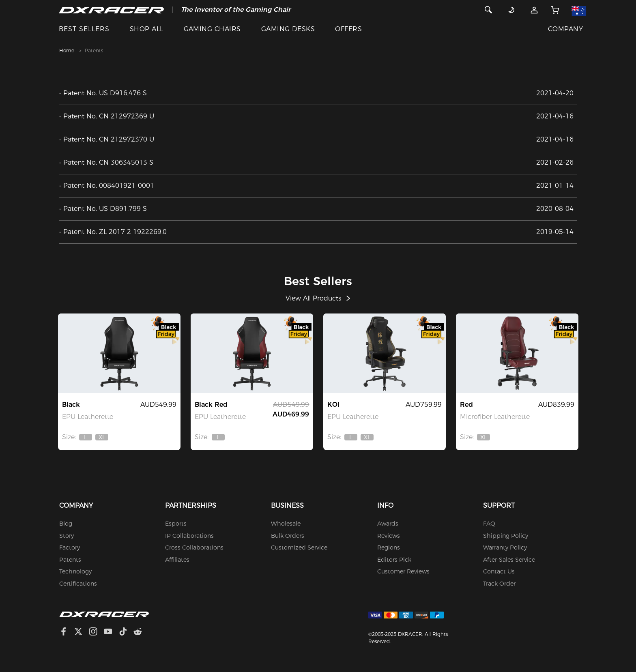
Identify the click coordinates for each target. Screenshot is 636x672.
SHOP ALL (147, 29)
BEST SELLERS (84, 29)
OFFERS (348, 29)
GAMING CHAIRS (212, 29)
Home (67, 50)
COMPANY (565, 29)
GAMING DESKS (288, 29)
